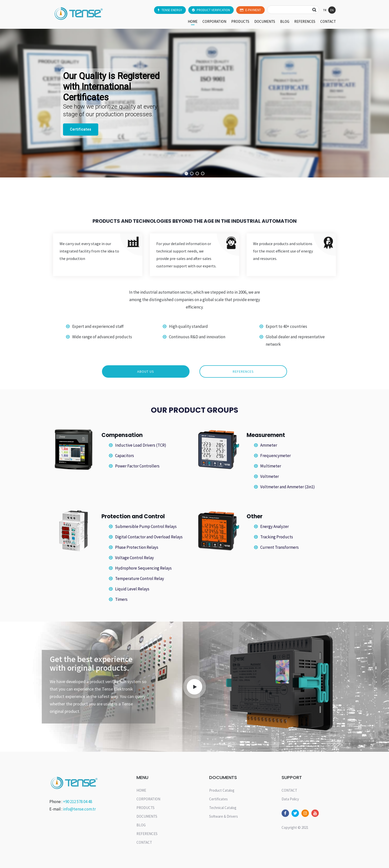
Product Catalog (222, 790)
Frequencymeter (276, 456)
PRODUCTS (240, 21)
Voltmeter (270, 476)
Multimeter (271, 466)
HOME (193, 21)
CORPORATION (214, 21)
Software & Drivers (224, 816)
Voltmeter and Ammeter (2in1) (288, 487)
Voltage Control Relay (134, 558)
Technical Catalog (223, 808)
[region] (194, 103)
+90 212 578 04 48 (78, 802)
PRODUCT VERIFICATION (211, 10)
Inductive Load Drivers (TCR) (141, 445)
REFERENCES (305, 21)
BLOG (285, 21)
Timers (121, 599)
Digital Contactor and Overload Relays (149, 537)
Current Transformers (279, 547)
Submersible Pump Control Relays (146, 526)
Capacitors (125, 456)
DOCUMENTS (265, 21)
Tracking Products (277, 537)
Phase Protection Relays (137, 547)
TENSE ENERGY (170, 10)
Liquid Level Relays (132, 589)
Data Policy (290, 799)
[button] (186, 174)
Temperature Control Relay (140, 579)
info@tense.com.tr (79, 809)
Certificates (218, 799)
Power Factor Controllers (137, 466)
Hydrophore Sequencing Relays (143, 568)
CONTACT (328, 21)
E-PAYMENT (250, 10)
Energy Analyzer (275, 526)
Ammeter (269, 445)
